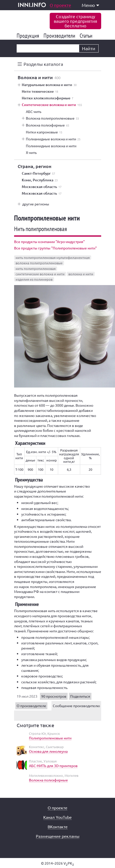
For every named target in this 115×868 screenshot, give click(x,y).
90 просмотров (54, 696)
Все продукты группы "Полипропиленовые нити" (55, 248)
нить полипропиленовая (36, 269)
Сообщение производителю (76, 706)
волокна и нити (81, 274)
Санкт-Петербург (38, 173)
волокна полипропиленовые (39, 263)
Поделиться (80, 696)
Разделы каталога (43, 64)
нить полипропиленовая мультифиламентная (53, 258)
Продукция (29, 36)
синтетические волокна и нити (40, 274)
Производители (60, 36)
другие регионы (36, 204)
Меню (90, 5)
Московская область (42, 187)
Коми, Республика (40, 180)
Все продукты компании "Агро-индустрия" (49, 242)
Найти (89, 48)
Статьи (87, 36)
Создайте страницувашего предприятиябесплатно (75, 21)
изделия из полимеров (34, 279)
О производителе (31, 706)
